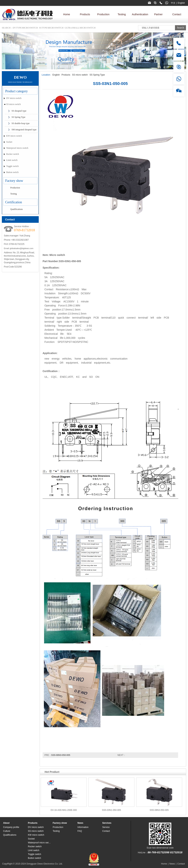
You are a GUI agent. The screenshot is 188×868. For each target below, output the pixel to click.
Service (106, 827)
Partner (158, 14)
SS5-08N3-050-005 (61, 755)
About (6, 823)
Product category (17, 91)
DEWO (20, 77)
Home (67, 14)
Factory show (14, 181)
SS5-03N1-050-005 (111, 810)
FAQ (80, 831)
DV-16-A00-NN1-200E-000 (64, 810)
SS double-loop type (21, 123)
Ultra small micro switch (80, 28)
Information (83, 827)
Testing (122, 14)
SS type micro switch (51, 28)
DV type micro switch (25, 28)
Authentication (140, 14)
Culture (7, 831)
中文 (173, 3)
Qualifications (17, 209)
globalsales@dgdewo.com (22, 248)
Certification (14, 202)
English (181, 3)
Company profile (11, 827)
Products (85, 14)
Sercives (107, 823)
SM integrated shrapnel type (24, 130)
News (80, 823)
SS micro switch (80, 75)
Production (103, 14)
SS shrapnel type (19, 111)
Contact (177, 14)
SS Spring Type (97, 75)
